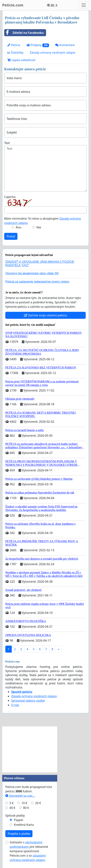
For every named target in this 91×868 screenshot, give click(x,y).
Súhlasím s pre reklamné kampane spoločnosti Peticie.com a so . (29, 851)
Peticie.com (13, 5)
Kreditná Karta (24, 825)
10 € (24, 803)
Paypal (19, 820)
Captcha (10, 197)
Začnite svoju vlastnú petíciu (45, 315)
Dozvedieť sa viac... (20, 796)
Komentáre (65, 45)
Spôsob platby (15, 815)
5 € (12, 803)
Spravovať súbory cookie (28, 701)
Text (7, 143)
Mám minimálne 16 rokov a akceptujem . (43, 221)
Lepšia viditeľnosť (21, 60)
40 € (12, 808)
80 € (26, 808)
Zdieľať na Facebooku (24, 33)
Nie (39, 227)
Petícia (14, 45)
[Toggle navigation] (84, 5)
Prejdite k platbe (19, 834)
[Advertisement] (30, 749)
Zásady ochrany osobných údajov (53, 53)
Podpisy (38, 45)
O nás (15, 705)
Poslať (11, 236)
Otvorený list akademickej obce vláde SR (32, 273)
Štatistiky (15, 53)
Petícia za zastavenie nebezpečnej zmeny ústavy (37, 282)
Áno (19, 227)
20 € (38, 803)
